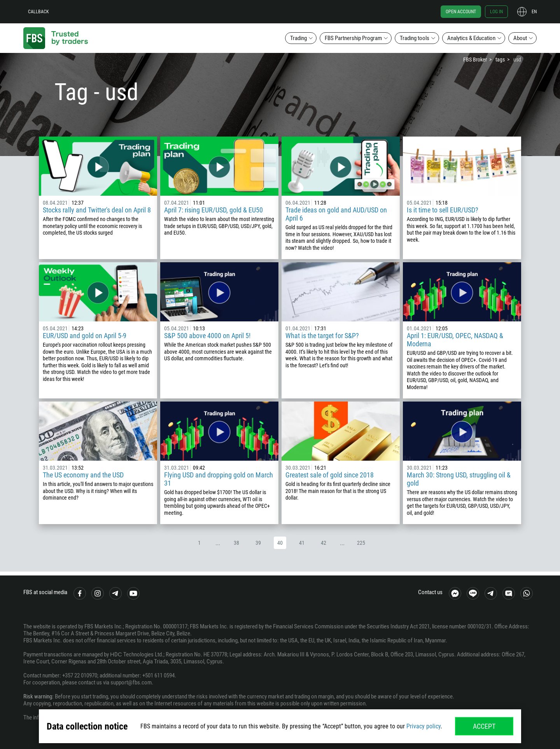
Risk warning (38, 696)
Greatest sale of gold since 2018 (330, 475)
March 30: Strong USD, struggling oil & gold (459, 479)
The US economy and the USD (83, 475)
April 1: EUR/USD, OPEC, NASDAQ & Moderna (455, 340)
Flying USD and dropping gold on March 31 (219, 479)
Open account (461, 12)
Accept (484, 726)
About (520, 38)
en (534, 12)
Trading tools (415, 38)
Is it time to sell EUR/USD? (443, 210)
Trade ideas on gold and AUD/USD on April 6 (336, 214)
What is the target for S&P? (322, 336)
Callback (38, 12)
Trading (298, 38)
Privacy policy (423, 726)
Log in (496, 12)
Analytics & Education (471, 38)
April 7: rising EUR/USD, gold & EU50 (213, 210)
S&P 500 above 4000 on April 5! (207, 336)
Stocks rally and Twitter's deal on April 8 (97, 210)
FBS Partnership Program (353, 38)
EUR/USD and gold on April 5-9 (85, 336)
